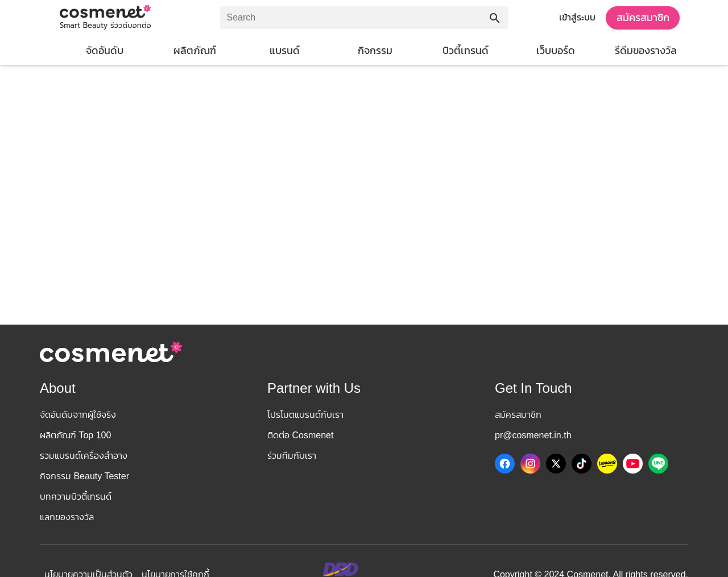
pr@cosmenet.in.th (533, 435)
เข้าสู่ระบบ (577, 17)
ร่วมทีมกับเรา (292, 456)
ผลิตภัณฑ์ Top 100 (75, 435)
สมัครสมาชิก (643, 18)
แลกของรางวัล (67, 517)
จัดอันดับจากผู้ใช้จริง (78, 415)
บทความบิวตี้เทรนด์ (76, 497)
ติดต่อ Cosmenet (300, 435)
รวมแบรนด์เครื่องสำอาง (84, 456)
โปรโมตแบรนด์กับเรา (305, 415)
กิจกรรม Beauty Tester (84, 476)
